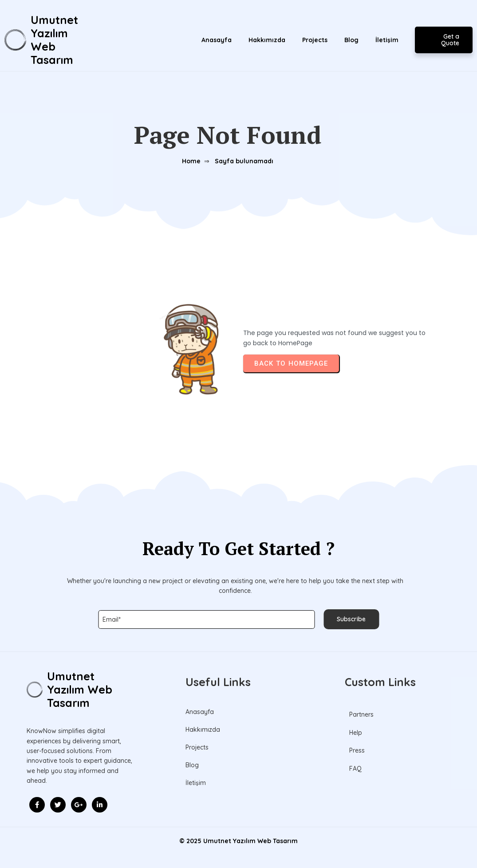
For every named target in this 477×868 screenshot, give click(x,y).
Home (191, 161)
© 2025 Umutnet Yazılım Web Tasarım (238, 841)
